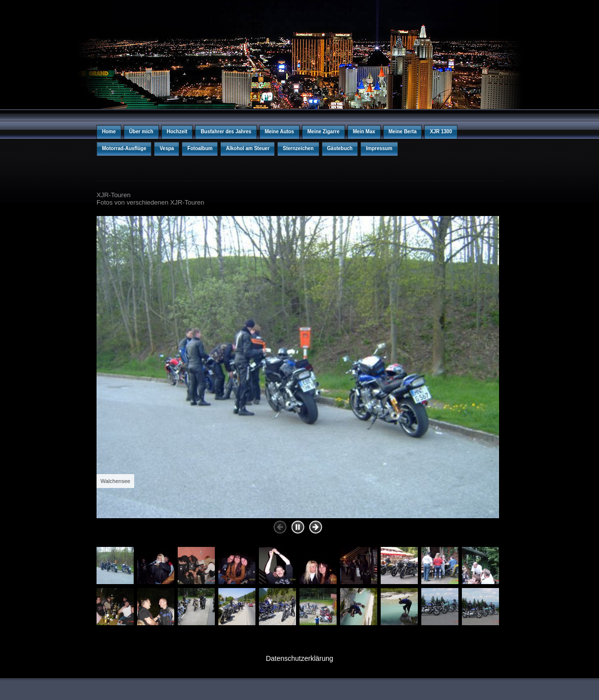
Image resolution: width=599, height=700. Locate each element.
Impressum (379, 148)
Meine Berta (403, 132)
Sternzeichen (298, 148)
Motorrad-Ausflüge (124, 148)
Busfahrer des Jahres (226, 132)
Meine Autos (279, 132)
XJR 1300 (441, 132)
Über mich (141, 132)
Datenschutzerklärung (299, 658)
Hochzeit (177, 132)
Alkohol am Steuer (248, 148)
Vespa (167, 148)
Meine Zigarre (324, 132)
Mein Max (364, 132)
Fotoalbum (200, 148)
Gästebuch (340, 148)
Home (109, 132)
